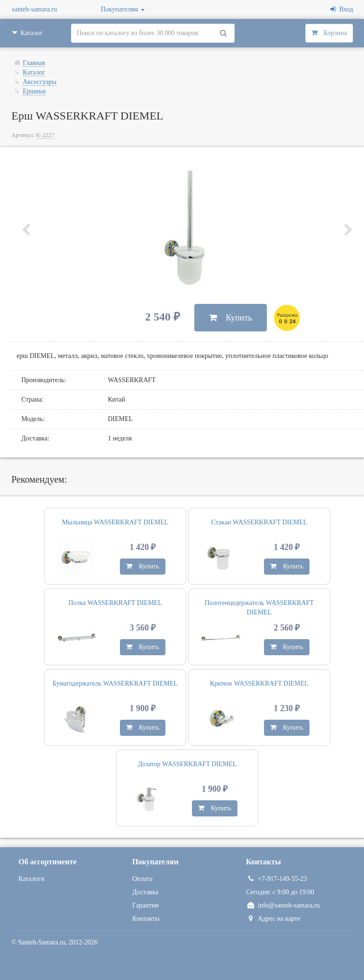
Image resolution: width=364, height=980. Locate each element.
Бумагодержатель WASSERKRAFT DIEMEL (115, 683)
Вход (342, 9)
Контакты (146, 919)
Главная (34, 63)
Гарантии (146, 905)
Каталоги (32, 879)
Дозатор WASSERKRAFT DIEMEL (187, 764)
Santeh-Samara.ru (42, 942)
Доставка (145, 892)
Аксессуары (40, 82)
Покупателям (123, 9)
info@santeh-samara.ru (283, 905)
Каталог (34, 72)
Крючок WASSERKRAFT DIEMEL (259, 683)
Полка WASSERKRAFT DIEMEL (115, 603)
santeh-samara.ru (34, 9)
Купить (231, 318)
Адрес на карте (273, 919)
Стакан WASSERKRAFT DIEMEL (259, 522)
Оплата (142, 879)
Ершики (34, 91)
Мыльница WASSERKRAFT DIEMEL (115, 522)
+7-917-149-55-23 (277, 879)
